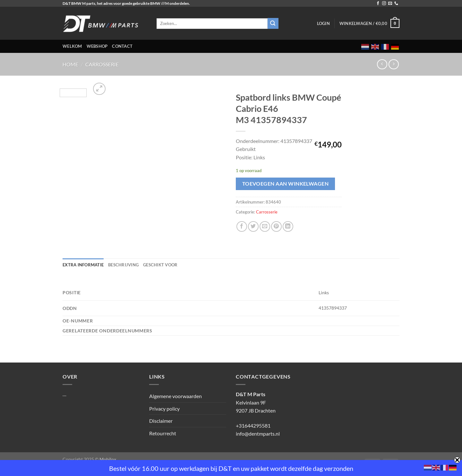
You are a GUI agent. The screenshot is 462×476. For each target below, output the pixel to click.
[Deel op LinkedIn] (288, 226)
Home (70, 64)
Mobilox (108, 459)
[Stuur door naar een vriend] (265, 226)
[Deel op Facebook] (242, 226)
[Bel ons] (396, 4)
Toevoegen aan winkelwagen (286, 184)
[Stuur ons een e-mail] (390, 4)
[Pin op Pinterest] (276, 226)
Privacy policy (164, 409)
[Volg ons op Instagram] (384, 4)
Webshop (97, 46)
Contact (122, 46)
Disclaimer (161, 421)
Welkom (72, 46)
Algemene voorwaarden (175, 396)
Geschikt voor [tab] (160, 265)
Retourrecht (163, 433)
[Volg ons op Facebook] (378, 4)
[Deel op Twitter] (253, 226)
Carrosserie (102, 64)
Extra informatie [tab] (83, 265)
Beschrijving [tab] (123, 265)
